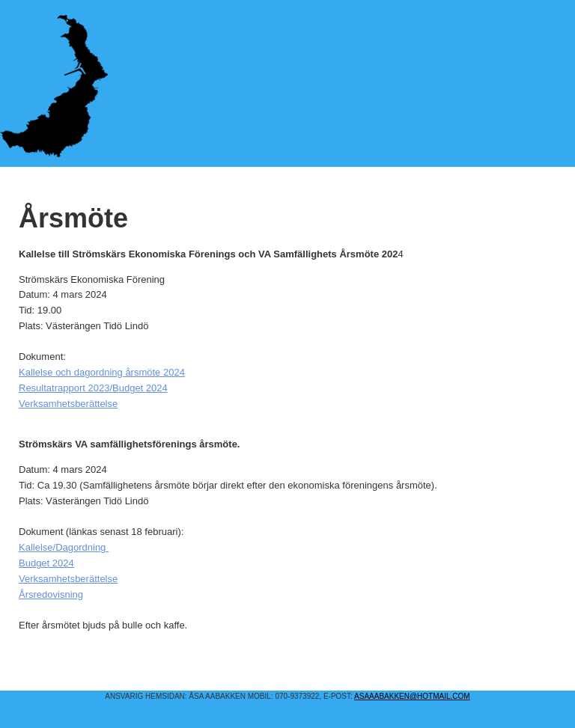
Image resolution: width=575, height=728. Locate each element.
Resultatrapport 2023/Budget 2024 (93, 388)
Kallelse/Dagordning (64, 547)
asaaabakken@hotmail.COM (412, 696)
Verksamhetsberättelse (68, 404)
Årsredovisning (51, 594)
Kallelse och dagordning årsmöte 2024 (102, 372)
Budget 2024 (46, 563)
